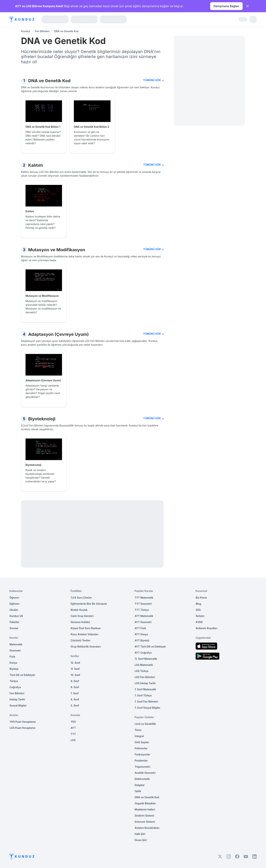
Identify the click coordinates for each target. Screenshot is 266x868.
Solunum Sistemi (145, 822)
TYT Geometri (143, 604)
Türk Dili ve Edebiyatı (22, 675)
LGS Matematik (144, 665)
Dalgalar (140, 785)
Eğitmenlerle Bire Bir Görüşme (89, 604)
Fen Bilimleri (42, 31)
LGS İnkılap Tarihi (145, 683)
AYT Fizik (140, 628)
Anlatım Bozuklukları (147, 828)
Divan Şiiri (141, 840)
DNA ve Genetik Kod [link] (66, 31)
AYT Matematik (144, 616)
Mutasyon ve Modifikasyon (57, 250)
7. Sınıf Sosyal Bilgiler (147, 708)
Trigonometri (142, 767)
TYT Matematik (144, 598)
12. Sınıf (75, 663)
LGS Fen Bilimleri (145, 677)
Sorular (14, 628)
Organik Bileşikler (145, 803)
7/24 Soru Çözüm (81, 598)
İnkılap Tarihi (17, 699)
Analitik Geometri (145, 773)
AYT (73, 728)
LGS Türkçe (142, 671)
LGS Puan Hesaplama (22, 728)
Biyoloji (14, 669)
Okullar (14, 610)
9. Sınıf (75, 681)
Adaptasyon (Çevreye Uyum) (59, 334)
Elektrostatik (142, 779)
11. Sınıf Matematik (146, 659)
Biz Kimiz (201, 598)
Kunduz (26, 31)
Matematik (16, 644)
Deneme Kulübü (80, 622)
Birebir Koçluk (79, 610)
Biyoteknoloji (42, 419)
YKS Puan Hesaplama (23, 722)
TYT (73, 734)
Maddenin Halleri (145, 809)
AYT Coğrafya (143, 653)
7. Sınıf (75, 693)
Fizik (12, 657)
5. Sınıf (75, 705)
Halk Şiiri (140, 834)
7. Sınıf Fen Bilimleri (146, 702)
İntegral (139, 736)
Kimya (13, 663)
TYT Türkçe (142, 610)
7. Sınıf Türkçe (143, 695)
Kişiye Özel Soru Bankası (86, 628)
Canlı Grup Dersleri (82, 616)
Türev (138, 730)
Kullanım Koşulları (207, 628)
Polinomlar (141, 748)
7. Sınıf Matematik (145, 689)
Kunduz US (16, 616)
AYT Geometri (143, 622)
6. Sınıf (75, 699)
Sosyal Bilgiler (18, 705)
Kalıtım (35, 165)
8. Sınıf (75, 687)
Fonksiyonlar (142, 754)
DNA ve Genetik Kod (49, 81)
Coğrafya (15, 687)
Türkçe (14, 681)
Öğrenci (14, 598)
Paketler (14, 622)
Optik (138, 791)
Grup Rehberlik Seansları (86, 647)
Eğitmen (14, 604)
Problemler (141, 761)
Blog (198, 604)
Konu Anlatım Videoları (84, 634)
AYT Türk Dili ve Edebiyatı (150, 647)
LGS (73, 740)
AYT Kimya (141, 634)
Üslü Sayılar (142, 742)
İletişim (200, 616)
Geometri (15, 650)
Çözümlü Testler (81, 640)
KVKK (199, 622)
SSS (198, 610)
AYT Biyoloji (142, 640)
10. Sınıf (75, 675)
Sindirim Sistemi (144, 816)
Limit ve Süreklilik (145, 724)
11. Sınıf (75, 669)
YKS (73, 722)
